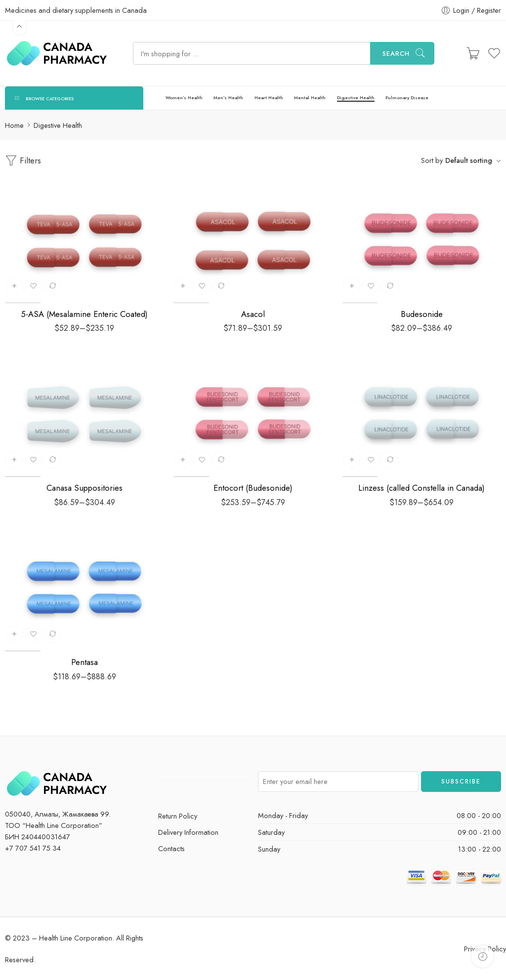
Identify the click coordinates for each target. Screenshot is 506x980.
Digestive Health (356, 98)
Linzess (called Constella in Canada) (422, 488)
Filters (23, 161)
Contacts (171, 848)
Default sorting (469, 160)
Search (396, 54)
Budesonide (422, 314)
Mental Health (310, 98)
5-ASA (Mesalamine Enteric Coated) (84, 314)
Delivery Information (188, 832)
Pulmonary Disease (407, 98)
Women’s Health (184, 98)
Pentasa (84, 662)
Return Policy (178, 816)
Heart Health (269, 98)
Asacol (253, 314)
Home (14, 125)
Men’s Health (228, 98)
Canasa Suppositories (84, 488)
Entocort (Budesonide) (253, 488)
